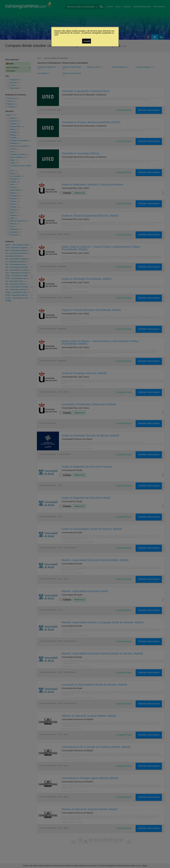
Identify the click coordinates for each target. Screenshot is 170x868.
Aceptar (87, 41)
